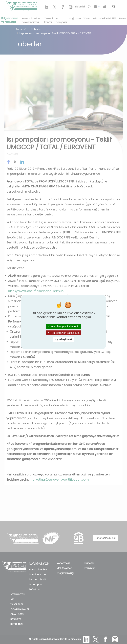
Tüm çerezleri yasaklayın (63, 333)
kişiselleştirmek (63, 339)
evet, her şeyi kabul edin (63, 326)
